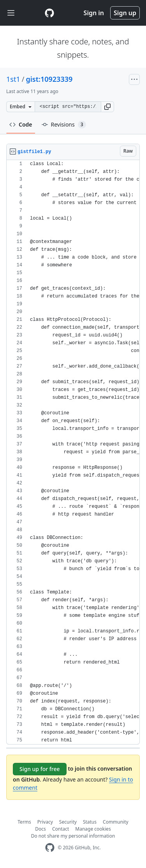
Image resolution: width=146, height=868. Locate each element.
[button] (107, 107)
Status (90, 822)
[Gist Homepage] (49, 13)
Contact (61, 829)
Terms (24, 822)
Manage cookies (93, 829)
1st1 (13, 79)
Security (68, 822)
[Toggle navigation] (11, 13)
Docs (40, 829)
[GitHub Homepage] (50, 848)
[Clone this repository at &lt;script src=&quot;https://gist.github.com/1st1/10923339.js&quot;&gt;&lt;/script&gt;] (68, 107)
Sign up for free (40, 769)
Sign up (125, 13)
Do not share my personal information (73, 836)
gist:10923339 (49, 79)
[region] (73, 452)
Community (116, 822)
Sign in (94, 13)
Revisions (64, 125)
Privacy (45, 822)
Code (21, 124)
